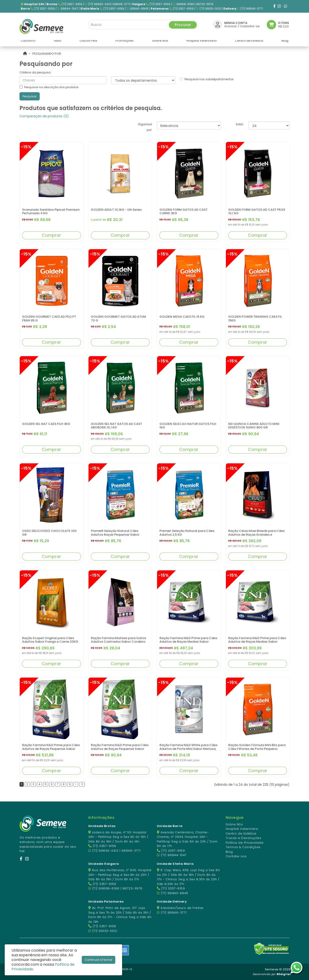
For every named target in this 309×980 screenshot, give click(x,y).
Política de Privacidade (245, 843)
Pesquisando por (47, 54)
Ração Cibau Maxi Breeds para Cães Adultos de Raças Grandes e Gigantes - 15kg (256, 534)
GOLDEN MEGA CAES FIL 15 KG (182, 317)
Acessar (231, 25)
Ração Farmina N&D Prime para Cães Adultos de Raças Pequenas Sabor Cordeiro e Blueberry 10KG (51, 749)
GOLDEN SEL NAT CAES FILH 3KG (46, 424)
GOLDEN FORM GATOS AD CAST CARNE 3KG (183, 212)
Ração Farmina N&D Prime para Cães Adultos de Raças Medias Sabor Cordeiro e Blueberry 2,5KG (257, 642)
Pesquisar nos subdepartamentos (207, 79)
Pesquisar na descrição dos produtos (49, 87)
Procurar (183, 24)
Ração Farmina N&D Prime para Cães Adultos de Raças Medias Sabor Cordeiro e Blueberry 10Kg (188, 642)
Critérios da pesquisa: (35, 72)
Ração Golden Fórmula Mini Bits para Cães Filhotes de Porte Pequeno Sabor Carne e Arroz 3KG (257, 749)
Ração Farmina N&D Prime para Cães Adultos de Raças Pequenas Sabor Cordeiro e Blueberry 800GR (120, 749)
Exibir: (240, 124)
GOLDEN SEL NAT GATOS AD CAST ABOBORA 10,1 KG (116, 426)
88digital (284, 974)
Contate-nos (236, 856)
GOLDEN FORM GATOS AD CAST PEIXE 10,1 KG (257, 212)
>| (82, 784)
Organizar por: (145, 127)
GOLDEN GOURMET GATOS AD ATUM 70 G (118, 318)
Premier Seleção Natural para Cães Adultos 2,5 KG (187, 533)
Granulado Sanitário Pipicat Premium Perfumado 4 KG (51, 212)
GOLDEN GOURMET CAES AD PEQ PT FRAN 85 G (49, 318)
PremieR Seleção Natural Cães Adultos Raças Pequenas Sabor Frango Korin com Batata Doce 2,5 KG (120, 534)
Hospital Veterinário (242, 829)
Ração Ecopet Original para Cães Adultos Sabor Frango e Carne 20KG (50, 640)
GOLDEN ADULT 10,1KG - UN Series (116, 210)
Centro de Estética (241, 833)
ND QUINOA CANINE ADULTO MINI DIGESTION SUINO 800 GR (254, 426)
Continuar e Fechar (98, 960)
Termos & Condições (243, 847)
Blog (229, 852)
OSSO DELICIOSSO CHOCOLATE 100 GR (49, 533)
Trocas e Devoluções (243, 838)
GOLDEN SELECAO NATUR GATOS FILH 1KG (188, 426)
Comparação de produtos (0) (44, 116)
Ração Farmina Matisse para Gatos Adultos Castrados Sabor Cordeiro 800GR (118, 642)
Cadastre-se (250, 25)
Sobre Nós (234, 824)
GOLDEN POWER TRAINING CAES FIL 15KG (255, 318)
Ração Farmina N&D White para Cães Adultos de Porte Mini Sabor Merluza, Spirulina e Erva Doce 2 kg (188, 749)
